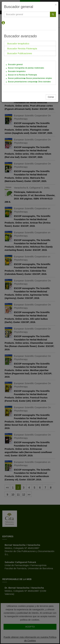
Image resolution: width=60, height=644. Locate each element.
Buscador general (15, 64)
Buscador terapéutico (17, 71)
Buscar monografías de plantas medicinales (26, 68)
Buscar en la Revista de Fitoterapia (22, 75)
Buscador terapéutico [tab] (18, 43)
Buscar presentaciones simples (39, 78)
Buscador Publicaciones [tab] (20, 53)
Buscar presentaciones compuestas (23, 82)
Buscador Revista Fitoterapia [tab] (22, 48)
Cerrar (51, 97)
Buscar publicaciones (17, 78)
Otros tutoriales (44, 82)
